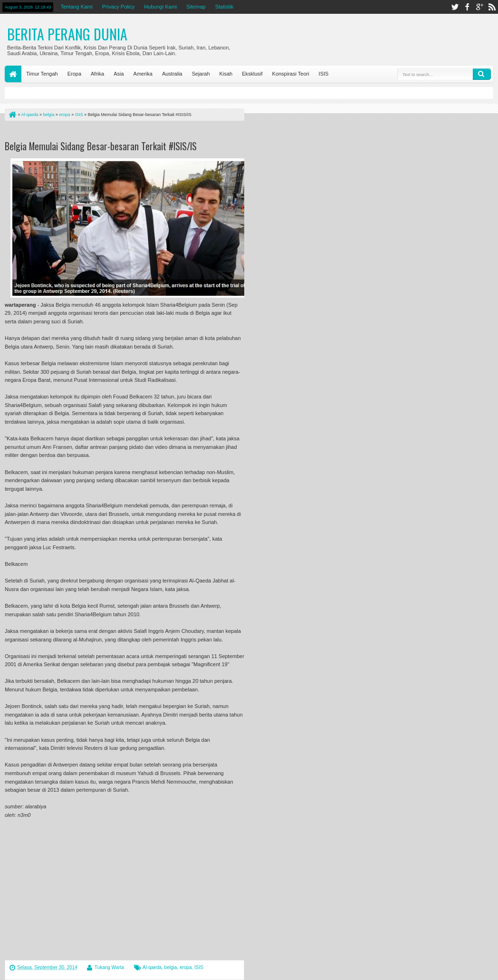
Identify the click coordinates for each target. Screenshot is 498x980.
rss (492, 7)
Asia (119, 74)
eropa (186, 967)
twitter (455, 7)
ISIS (324, 74)
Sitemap (196, 7)
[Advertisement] (116, 132)
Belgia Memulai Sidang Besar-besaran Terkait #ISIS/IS (101, 146)
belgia (171, 967)
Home (13, 74)
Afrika (97, 74)
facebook (467, 7)
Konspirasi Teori (291, 74)
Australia (172, 74)
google (479, 7)
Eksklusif (252, 74)
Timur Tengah (42, 74)
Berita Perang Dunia (67, 34)
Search (482, 74)
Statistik (225, 7)
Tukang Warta (109, 967)
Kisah (226, 74)
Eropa (74, 74)
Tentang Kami (76, 7)
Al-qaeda (152, 967)
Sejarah (201, 74)
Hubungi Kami (160, 7)
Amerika (143, 74)
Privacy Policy (118, 7)
